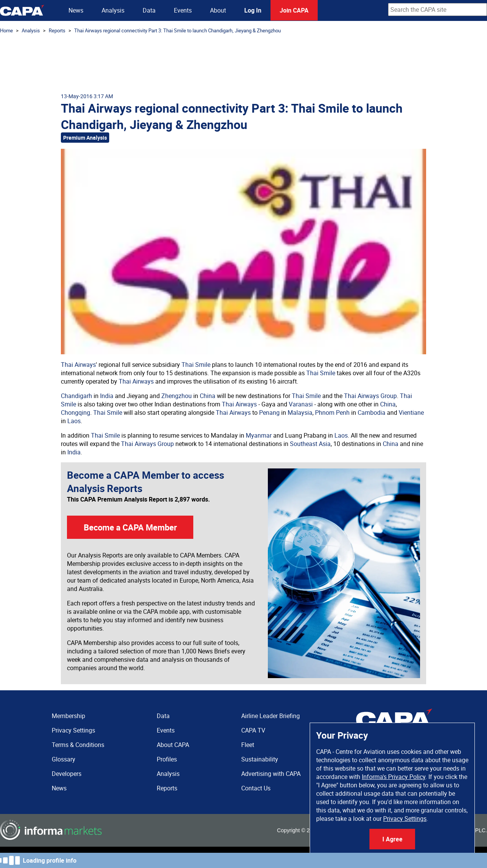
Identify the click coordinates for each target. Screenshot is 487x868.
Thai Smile (196, 365)
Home (6, 30)
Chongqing (76, 412)
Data (149, 10)
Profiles (167, 759)
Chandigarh (76, 396)
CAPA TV (253, 730)
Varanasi (301, 404)
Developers (67, 774)
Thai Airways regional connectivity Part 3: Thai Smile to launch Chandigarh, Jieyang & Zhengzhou (177, 30)
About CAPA (173, 745)
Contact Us (256, 788)
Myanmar (259, 435)
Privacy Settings (405, 819)
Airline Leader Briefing (271, 716)
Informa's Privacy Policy (394, 777)
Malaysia (300, 412)
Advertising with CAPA (271, 774)
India (107, 396)
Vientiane (411, 412)
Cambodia (372, 412)
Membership (68, 716)
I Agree (392, 839)
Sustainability (260, 759)
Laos (74, 421)
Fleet (248, 745)
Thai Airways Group (370, 396)
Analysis (113, 10)
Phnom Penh (332, 412)
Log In (253, 10)
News (76, 10)
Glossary (64, 759)
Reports (57, 30)
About (218, 10)
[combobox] (438, 10)
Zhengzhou (177, 396)
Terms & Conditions (78, 745)
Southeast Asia (310, 444)
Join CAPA (294, 10)
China (208, 396)
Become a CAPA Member (130, 527)
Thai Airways (78, 365)
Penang (269, 412)
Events (183, 10)
